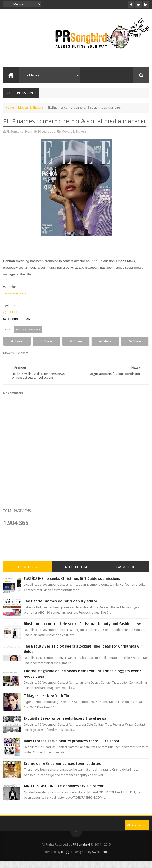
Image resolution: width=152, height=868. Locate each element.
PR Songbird (81, 845)
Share (46, 341)
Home (10, 107)
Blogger (67, 852)
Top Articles (27, 567)
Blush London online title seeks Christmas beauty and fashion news (83, 624)
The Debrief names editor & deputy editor (61, 601)
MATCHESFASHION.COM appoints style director (64, 786)
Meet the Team (76, 567)
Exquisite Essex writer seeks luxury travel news (65, 718)
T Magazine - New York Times (49, 696)
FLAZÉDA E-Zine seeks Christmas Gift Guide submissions (72, 579)
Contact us (137, 825)
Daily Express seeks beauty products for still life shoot (72, 741)
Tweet (17, 341)
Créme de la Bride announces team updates (62, 764)
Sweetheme (100, 852)
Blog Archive (125, 567)
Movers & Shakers (31, 107)
